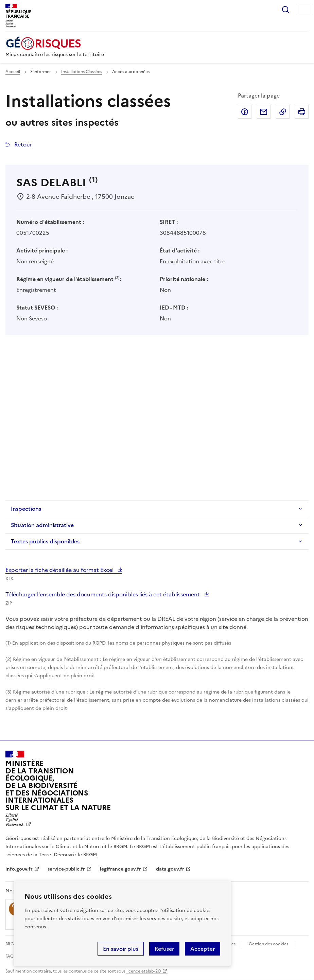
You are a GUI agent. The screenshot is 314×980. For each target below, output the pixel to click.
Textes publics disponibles (45, 541)
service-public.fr (66, 869)
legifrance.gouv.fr (120, 869)
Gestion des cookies (268, 944)
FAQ (10, 956)
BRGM (12, 944)
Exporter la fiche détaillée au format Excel (60, 570)
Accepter (203, 949)
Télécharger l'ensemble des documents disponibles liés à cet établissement (103, 594)
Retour (22, 144)
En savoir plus (121, 949)
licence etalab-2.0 (144, 971)
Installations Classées (82, 72)
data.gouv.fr (170, 869)
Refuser (164, 949)
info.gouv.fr (19, 869)
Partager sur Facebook (245, 112)
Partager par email (264, 112)
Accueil (13, 72)
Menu (304, 10)
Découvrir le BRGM (75, 855)
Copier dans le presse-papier (283, 112)
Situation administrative (42, 525)
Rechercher (285, 10)
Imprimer (302, 112)
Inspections (26, 509)
